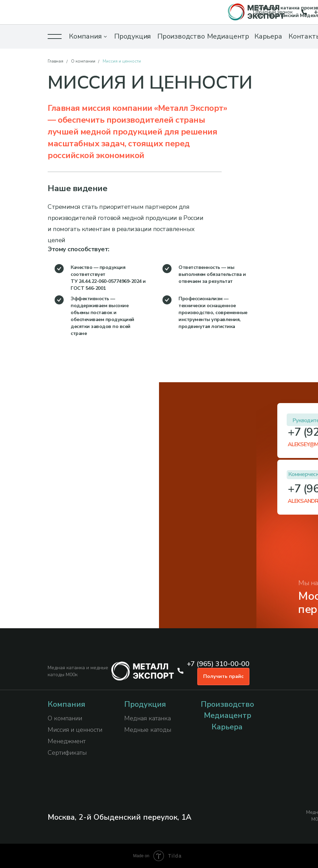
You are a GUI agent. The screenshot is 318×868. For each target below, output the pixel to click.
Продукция (133, 36)
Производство (181, 36)
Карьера (268, 36)
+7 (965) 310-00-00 (218, 664)
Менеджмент (67, 741)
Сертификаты (67, 753)
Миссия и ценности (75, 730)
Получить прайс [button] (223, 676)
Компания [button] (85, 36)
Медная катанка (148, 718)
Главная (55, 61)
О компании (83, 61)
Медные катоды (148, 730)
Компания (66, 704)
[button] (55, 36)
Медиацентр (228, 36)
